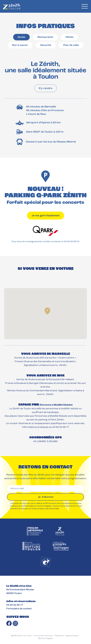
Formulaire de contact (19, 609)
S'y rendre (45, 88)
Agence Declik (72, 636)
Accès (21, 37)
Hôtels (69, 37)
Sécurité (46, 45)
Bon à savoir (20, 45)
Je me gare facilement (46, 216)
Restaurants (45, 37)
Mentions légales (45, 638)
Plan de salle (71, 45)
